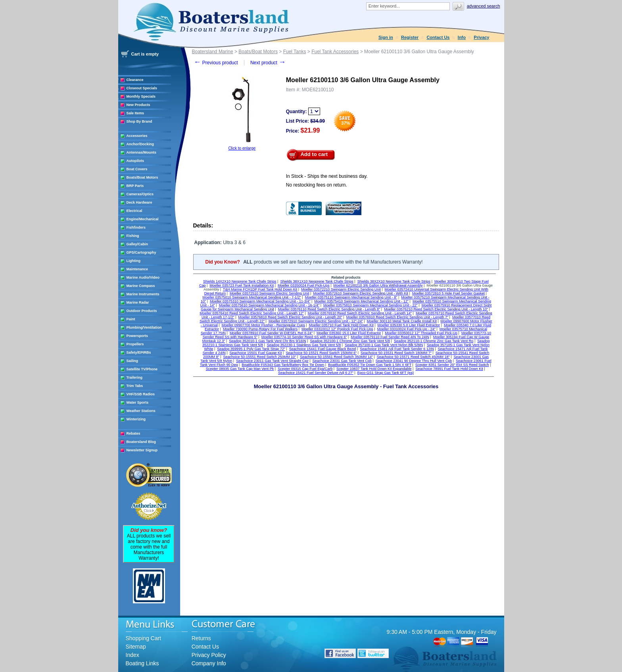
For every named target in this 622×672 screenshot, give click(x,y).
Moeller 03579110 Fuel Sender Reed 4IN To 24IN (390, 337)
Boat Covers (137, 169)
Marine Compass (141, 286)
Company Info (209, 663)
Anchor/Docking (140, 144)
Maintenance (137, 269)
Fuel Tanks (295, 52)
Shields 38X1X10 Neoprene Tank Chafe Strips (317, 281)
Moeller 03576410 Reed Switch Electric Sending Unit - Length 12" (251, 313)
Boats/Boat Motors (142, 177)
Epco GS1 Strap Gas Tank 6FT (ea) (386, 373)
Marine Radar (138, 302)
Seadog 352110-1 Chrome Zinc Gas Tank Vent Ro (434, 341)
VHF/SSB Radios (141, 394)
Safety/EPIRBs (139, 352)
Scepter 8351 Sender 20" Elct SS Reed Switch (452, 365)
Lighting (134, 261)
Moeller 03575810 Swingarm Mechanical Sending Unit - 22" (371, 305)
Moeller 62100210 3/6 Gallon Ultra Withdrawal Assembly (378, 285)
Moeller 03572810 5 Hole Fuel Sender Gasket (448, 293)
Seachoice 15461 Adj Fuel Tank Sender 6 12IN (397, 349)
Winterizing (136, 419)
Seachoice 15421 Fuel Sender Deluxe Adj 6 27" (316, 373)
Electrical (134, 211)
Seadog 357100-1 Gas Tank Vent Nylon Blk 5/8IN (384, 345)
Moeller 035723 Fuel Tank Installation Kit (242, 285)
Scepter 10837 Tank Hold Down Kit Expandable (374, 369)
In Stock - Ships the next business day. (327, 176)
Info (462, 37)
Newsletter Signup (142, 450)
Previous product (216, 63)
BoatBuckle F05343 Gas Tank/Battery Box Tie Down (283, 365)
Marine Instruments (143, 294)
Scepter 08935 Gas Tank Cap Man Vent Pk (240, 369)
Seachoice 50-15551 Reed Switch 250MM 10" (260, 357)
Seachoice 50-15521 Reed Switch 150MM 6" (321, 353)
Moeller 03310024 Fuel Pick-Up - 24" (406, 329)
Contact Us (438, 37)
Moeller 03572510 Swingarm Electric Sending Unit (270, 293)
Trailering (135, 377)
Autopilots (135, 161)
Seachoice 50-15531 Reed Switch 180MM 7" (396, 353)
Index (132, 655)
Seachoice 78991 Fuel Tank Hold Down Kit (449, 369)
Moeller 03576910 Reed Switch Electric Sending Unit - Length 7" (397, 317)
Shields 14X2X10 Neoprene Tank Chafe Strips (240, 281)
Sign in (386, 37)
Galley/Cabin (137, 244)
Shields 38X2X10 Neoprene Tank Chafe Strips (394, 281)
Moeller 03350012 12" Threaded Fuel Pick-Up (421, 333)
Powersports (137, 336)
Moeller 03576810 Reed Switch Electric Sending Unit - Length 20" (290, 317)
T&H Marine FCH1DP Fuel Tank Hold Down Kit (260, 289)
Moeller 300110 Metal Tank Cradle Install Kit (402, 321)
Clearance (135, 80)
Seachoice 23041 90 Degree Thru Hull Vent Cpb (414, 361)
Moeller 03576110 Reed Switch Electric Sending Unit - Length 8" (329, 309)
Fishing (133, 236)
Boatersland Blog (141, 442)
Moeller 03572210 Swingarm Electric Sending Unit (341, 289)
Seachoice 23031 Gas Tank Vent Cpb (342, 361)
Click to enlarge (242, 148)
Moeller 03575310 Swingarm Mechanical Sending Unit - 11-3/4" (260, 301)
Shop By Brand (139, 121)
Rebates (133, 433)
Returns (201, 638)
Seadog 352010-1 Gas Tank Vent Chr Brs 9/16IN (267, 341)
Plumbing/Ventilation (144, 327)
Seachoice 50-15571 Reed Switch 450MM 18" (413, 357)
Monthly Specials (141, 96)
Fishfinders (136, 227)
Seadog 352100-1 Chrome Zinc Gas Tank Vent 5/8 (350, 341)
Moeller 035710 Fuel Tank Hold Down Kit (341, 325)
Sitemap (136, 647)
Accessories (137, 136)
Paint (131, 319)
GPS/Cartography (141, 252)
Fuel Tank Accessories (335, 52)
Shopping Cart (144, 638)
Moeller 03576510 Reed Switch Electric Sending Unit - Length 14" (360, 313)
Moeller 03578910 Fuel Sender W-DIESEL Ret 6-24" (271, 333)
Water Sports (138, 402)
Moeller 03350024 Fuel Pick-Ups (304, 285)
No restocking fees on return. (317, 185)
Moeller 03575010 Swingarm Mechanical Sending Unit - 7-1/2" (252, 297)
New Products (138, 105)
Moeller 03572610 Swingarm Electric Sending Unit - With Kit (361, 293)
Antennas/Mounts (142, 152)
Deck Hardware (139, 202)
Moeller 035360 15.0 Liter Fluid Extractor (349, 333)
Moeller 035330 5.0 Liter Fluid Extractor (409, 325)
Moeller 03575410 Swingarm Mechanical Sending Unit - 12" (361, 301)
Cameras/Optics (140, 194)
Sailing (132, 361)
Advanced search (484, 6)
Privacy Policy (209, 655)
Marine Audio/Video (143, 277)
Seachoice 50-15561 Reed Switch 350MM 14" (336, 357)
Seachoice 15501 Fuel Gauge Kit (256, 353)
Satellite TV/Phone (142, 369)
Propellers (135, 344)
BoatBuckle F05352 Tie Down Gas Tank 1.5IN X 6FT (370, 365)
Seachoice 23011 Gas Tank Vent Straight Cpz (272, 361)
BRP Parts (135, 186)
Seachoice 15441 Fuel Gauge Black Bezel (323, 349)
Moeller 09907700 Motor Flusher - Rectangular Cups (263, 325)
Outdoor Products (142, 311)
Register (410, 37)
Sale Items (135, 113)
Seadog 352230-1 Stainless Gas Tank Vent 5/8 (304, 345)
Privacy (481, 37)
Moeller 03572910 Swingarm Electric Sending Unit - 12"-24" (316, 321)
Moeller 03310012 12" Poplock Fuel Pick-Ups (337, 329)
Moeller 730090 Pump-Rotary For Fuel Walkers (260, 329)
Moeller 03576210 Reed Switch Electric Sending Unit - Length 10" (436, 309)
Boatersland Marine (213, 52)
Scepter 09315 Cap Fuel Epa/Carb (305, 369)
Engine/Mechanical (143, 219)
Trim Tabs (135, 386)
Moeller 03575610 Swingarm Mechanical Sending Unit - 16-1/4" (269, 305)
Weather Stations (141, 411)
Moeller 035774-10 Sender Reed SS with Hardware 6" (304, 337)
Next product (268, 63)
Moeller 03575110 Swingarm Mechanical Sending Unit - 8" (351, 297)
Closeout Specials (142, 88)
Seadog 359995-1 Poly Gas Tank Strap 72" (251, 349)
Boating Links (142, 663)
